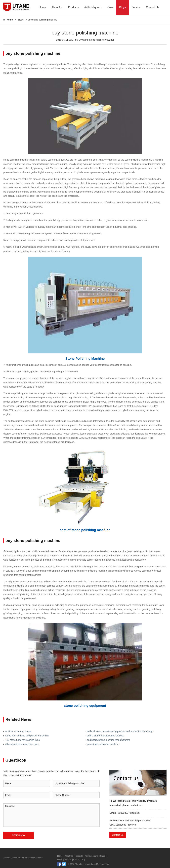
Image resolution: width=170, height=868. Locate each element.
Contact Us (152, 7)
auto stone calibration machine (103, 744)
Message (51, 815)
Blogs (123, 7)
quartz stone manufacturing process (106, 736)
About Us (57, 7)
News (60, 860)
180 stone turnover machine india (22, 740)
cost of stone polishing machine (85, 530)
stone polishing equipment (85, 706)
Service (136, 7)
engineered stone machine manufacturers (108, 740)
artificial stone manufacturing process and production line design (120, 731)
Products (73, 7)
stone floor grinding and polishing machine (27, 736)
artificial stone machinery (18, 731)
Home (42, 7)
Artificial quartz (93, 7)
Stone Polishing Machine (85, 359)
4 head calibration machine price (22, 744)
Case (110, 7)
